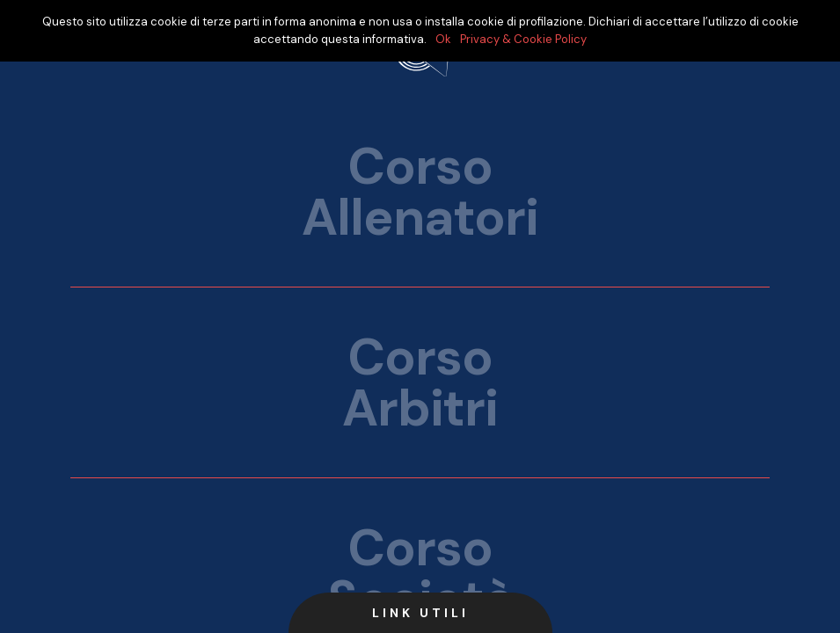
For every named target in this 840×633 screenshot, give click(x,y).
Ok (443, 39)
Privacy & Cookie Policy (523, 39)
